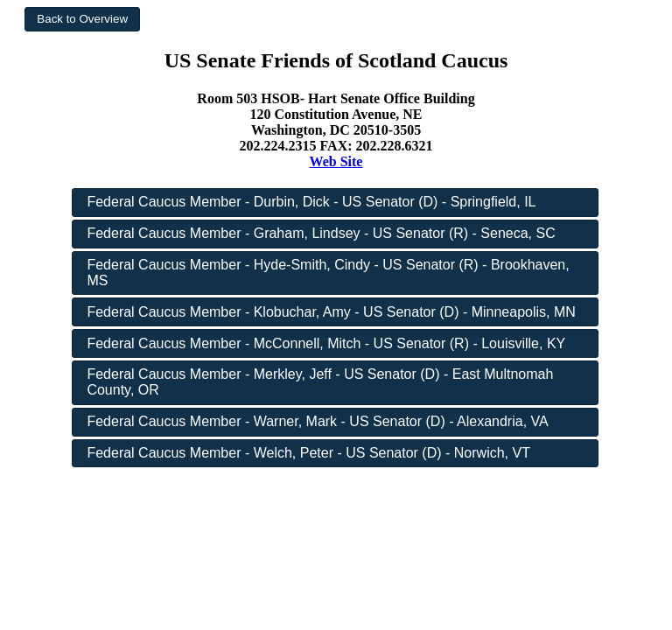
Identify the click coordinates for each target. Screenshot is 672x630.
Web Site (336, 161)
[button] (82, 19)
